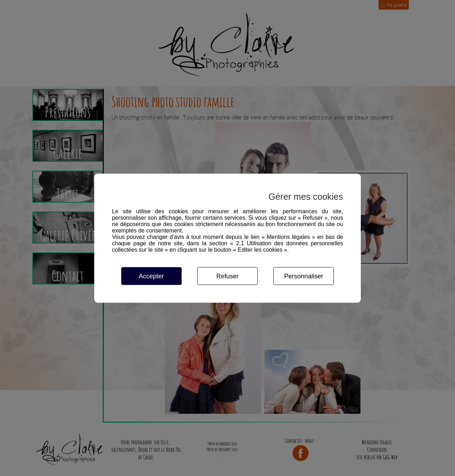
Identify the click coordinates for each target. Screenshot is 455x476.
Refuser (227, 276)
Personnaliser (304, 276)
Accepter (151, 276)
